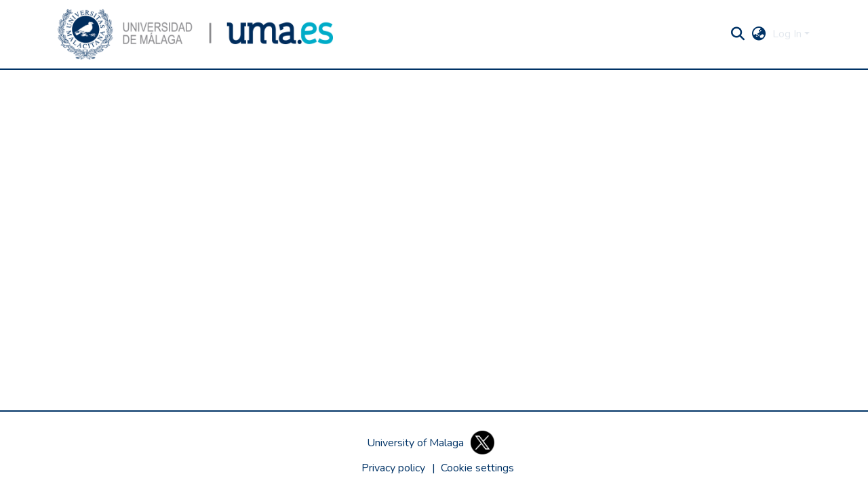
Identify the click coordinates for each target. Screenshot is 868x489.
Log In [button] (788, 34)
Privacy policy (393, 468)
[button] (195, 34)
